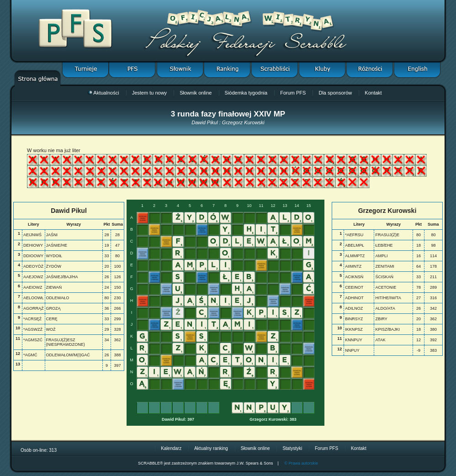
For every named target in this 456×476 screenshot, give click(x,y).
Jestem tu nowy (149, 93)
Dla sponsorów (335, 93)
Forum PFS (293, 93)
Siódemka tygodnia (246, 93)
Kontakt (373, 93)
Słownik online (196, 93)
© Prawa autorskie (301, 463)
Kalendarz (171, 448)
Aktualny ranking (211, 448)
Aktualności (103, 93)
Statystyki (292, 448)
